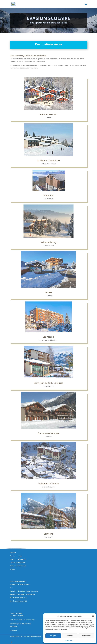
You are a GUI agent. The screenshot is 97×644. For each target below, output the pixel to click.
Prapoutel (48, 195)
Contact (12, 569)
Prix (11, 588)
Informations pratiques (18, 581)
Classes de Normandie (18, 566)
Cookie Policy (69, 640)
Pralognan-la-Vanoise (48, 484)
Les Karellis (48, 337)
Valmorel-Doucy (49, 242)
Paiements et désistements (20, 584)
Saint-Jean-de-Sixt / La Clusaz (48, 383)
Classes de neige (16, 556)
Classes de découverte (18, 559)
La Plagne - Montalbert (48, 161)
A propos (13, 553)
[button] (93, 616)
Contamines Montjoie (49, 433)
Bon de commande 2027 (18, 598)
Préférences (86, 636)
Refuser (70, 636)
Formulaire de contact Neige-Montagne (24, 591)
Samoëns (49, 534)
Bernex (49, 292)
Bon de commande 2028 (18, 601)
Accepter (53, 636)
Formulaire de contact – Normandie (22, 594)
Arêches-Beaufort (48, 114)
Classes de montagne (17, 562)
